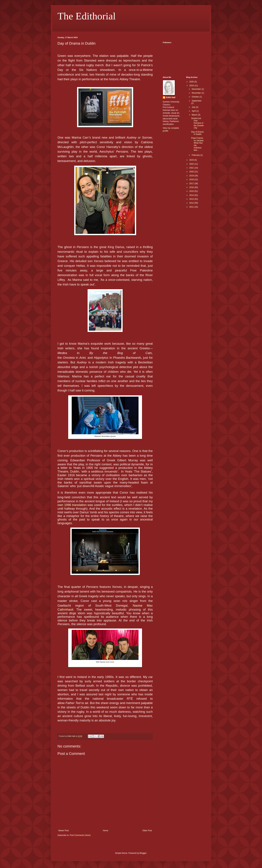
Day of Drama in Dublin (197, 133)
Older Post (147, 831)
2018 (192, 180)
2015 (192, 191)
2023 (192, 160)
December (197, 89)
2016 (192, 187)
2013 (192, 199)
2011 (192, 207)
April (194, 111)
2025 (192, 82)
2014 (192, 195)
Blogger (143, 853)
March (195, 115)
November (197, 93)
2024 (192, 86)
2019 (192, 176)
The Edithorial (87, 16)
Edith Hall (171, 97)
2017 (192, 184)
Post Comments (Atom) (80, 835)
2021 (192, 168)
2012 (192, 203)
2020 (192, 172)
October (195, 97)
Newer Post (63, 831)
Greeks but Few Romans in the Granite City (197, 123)
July (194, 107)
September (197, 101)
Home (106, 831)
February (196, 155)
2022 (192, 164)
